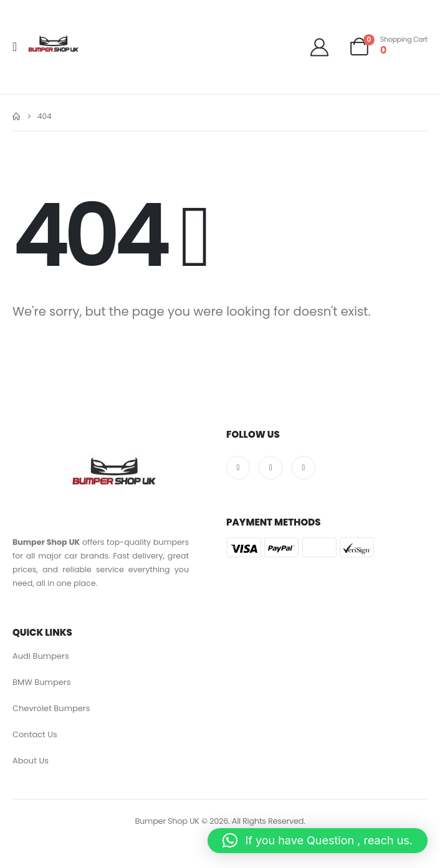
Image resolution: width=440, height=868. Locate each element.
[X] (270, 468)
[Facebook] (238, 468)
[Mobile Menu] (19, 47)
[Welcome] (324, 47)
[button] (318, 841)
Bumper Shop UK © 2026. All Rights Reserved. (220, 821)
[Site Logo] (53, 47)
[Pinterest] (304, 468)
